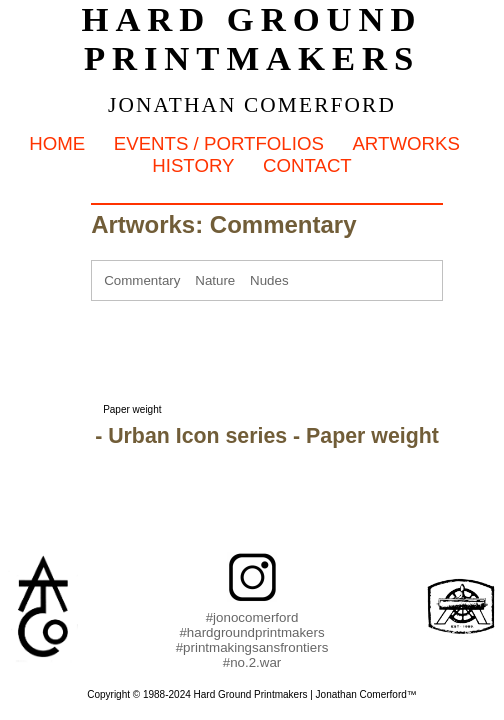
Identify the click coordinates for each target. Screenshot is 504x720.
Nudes (269, 280)
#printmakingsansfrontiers (252, 647)
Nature (215, 280)
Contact (307, 165)
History (193, 165)
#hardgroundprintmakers (251, 632)
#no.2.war (252, 662)
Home (57, 143)
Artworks (405, 143)
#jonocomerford (252, 617)
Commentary (142, 280)
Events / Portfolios (219, 143)
